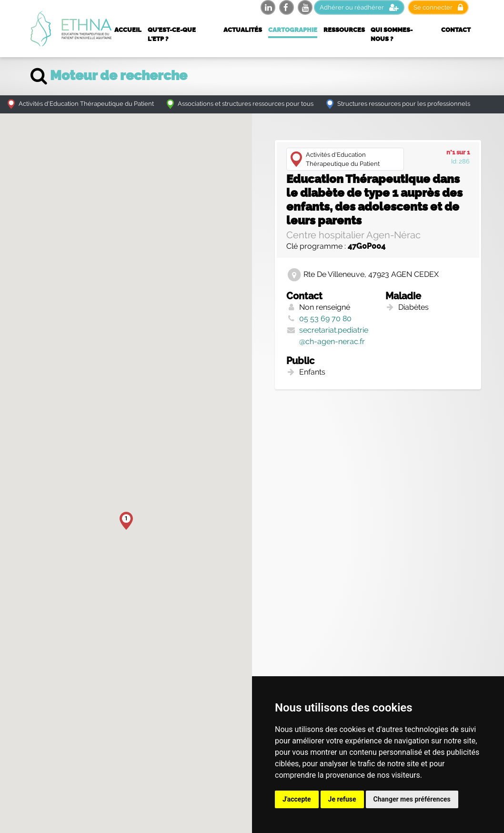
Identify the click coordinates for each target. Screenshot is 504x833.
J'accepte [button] (297, 799)
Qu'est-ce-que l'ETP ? (172, 34)
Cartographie (293, 30)
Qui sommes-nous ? (392, 34)
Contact (456, 30)
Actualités (243, 30)
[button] (126, 521)
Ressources (344, 30)
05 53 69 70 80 (325, 319)
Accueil (128, 30)
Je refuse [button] (342, 799)
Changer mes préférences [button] (412, 799)
